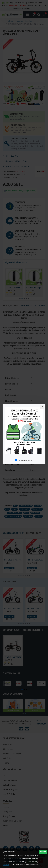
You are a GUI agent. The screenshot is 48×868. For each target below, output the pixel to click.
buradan (6, 865)
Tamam (43, 852)
